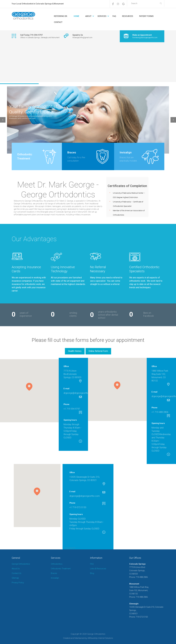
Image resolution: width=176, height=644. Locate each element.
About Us (16, 569)
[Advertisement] (88, 63)
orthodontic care (63, 204)
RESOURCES (128, 16)
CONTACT (58, 22)
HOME (76, 16)
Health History (75, 351)
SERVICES (102, 16)
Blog (92, 573)
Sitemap (15, 578)
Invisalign (55, 578)
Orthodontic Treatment (61, 569)
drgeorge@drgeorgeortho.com (79, 393)
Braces (54, 573)
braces (17, 206)
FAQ (114, 16)
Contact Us (16, 573)
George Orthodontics (21, 564)
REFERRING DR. (61, 16)
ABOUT (88, 16)
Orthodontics (57, 564)
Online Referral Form (98, 351)
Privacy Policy (18, 583)
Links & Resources (98, 569)
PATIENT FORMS (146, 16)
